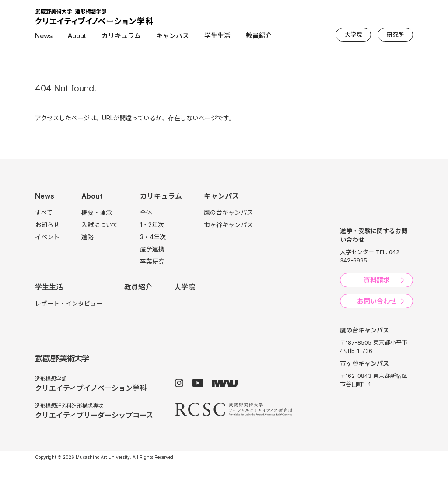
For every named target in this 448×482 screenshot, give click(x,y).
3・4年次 (153, 237)
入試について (100, 225)
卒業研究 (152, 261)
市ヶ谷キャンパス (228, 225)
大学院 (353, 35)
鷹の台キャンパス (228, 212)
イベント (47, 237)
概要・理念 (97, 212)
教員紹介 (259, 36)
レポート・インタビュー (69, 303)
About (77, 36)
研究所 (395, 35)
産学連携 (152, 249)
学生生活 (217, 36)
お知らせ (47, 225)
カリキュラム (121, 36)
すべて (44, 212)
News (44, 36)
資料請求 (377, 280)
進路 (87, 237)
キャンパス (173, 36)
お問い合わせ (377, 301)
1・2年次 (152, 225)
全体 (146, 212)
